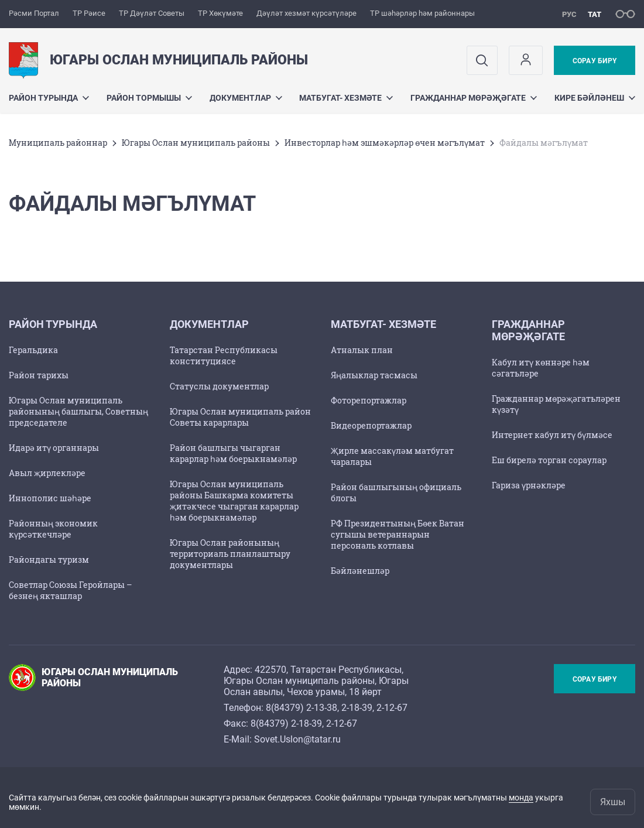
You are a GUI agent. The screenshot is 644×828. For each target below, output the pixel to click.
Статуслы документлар (219, 386)
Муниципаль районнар (58, 143)
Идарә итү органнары (54, 448)
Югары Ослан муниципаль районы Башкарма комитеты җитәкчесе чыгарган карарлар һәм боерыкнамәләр (234, 501)
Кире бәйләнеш (595, 98)
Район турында (49, 98)
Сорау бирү (595, 61)
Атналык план (362, 350)
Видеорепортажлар (371, 425)
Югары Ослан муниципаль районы (196, 143)
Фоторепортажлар (369, 400)
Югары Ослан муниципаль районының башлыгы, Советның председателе (78, 411)
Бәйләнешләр (360, 571)
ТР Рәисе (89, 13)
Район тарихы (39, 375)
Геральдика (33, 350)
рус (569, 14)
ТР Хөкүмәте (220, 13)
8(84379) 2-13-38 (302, 708)
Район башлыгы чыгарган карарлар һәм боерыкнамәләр (233, 453)
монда (521, 798)
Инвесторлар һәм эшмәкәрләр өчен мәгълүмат (385, 143)
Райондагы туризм (49, 560)
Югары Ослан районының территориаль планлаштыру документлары (230, 554)
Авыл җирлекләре (47, 473)
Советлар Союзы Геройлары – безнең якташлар (71, 590)
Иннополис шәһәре (50, 498)
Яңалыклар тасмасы (374, 375)
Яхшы (613, 802)
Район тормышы (149, 98)
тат (595, 14)
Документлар (246, 98)
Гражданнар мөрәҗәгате (474, 98)
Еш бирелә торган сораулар (549, 460)
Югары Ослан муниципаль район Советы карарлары (240, 417)
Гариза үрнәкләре (529, 485)
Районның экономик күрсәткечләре (53, 529)
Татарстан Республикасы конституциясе (224, 355)
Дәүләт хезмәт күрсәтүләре (306, 13)
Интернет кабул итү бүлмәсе (552, 435)
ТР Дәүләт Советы (152, 13)
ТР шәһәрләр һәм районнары (422, 13)
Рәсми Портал (34, 13)
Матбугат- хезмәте (346, 98)
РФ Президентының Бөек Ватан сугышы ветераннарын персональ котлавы (398, 534)
